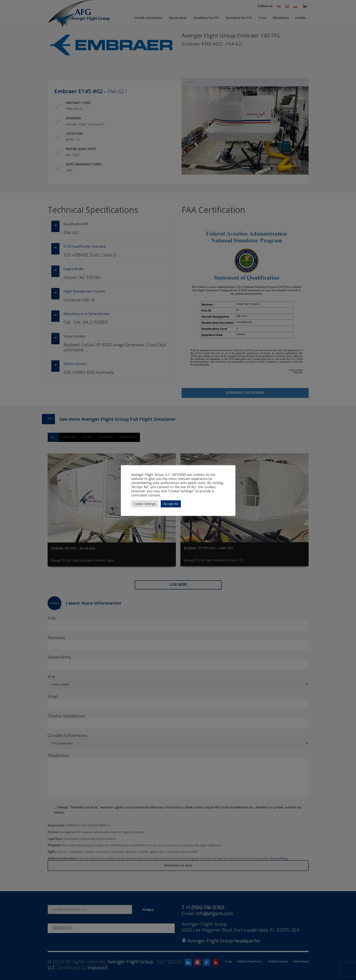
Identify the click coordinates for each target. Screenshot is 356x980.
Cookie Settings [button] (145, 504)
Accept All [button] (171, 504)
